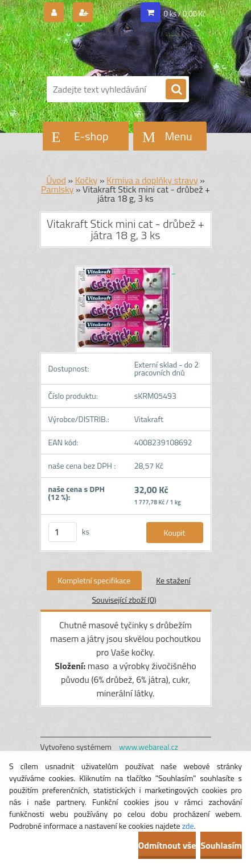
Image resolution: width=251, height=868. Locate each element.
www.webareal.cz (149, 747)
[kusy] (63, 532)
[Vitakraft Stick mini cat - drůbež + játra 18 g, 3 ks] (126, 270)
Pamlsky (57, 189)
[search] (176, 90)
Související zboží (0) (124, 600)
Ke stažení (173, 580)
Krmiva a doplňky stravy (152, 180)
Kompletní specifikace (94, 580)
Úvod (56, 180)
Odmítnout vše (167, 845)
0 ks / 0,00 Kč (185, 14)
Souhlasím (221, 845)
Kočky (87, 180)
